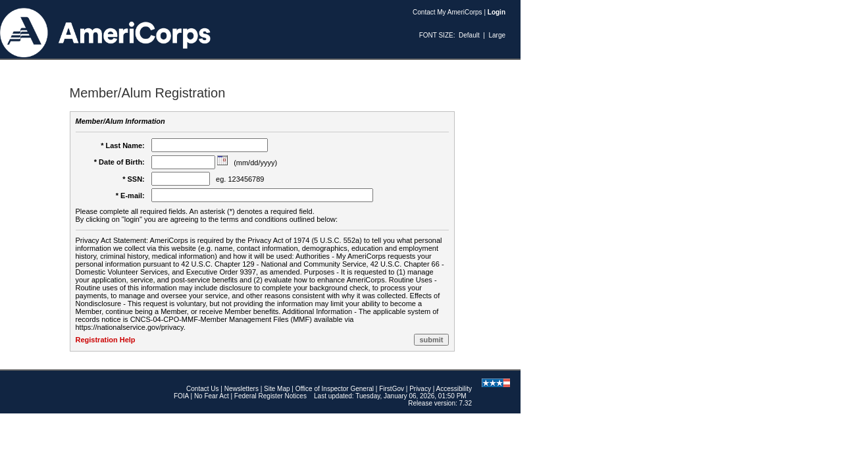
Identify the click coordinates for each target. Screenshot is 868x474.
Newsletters (242, 389)
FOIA (181, 396)
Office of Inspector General (335, 389)
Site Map (277, 389)
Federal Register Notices (270, 396)
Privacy (420, 389)
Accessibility (454, 389)
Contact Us (202, 389)
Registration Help (106, 340)
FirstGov (392, 389)
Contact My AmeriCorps (447, 12)
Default (469, 35)
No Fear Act (212, 396)
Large (497, 35)
